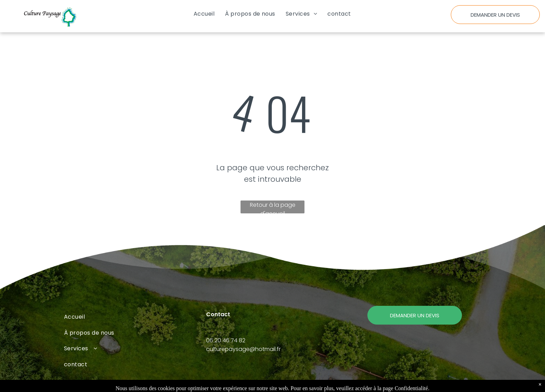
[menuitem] (204, 14)
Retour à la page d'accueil (273, 207)
